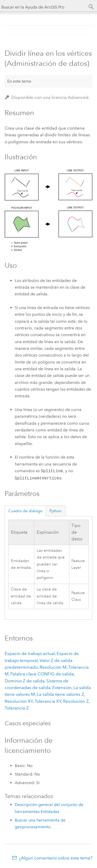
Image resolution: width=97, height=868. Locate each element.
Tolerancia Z (17, 708)
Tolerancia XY (48, 701)
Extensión (62, 688)
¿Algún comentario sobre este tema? (56, 858)
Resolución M (53, 667)
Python (55, 511)
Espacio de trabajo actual (30, 653)
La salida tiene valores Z (60, 694)
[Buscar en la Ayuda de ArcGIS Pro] (43, 7)
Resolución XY (19, 701)
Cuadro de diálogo (25, 511)
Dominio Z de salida (25, 681)
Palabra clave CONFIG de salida (42, 674)
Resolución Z (76, 701)
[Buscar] (91, 7)
